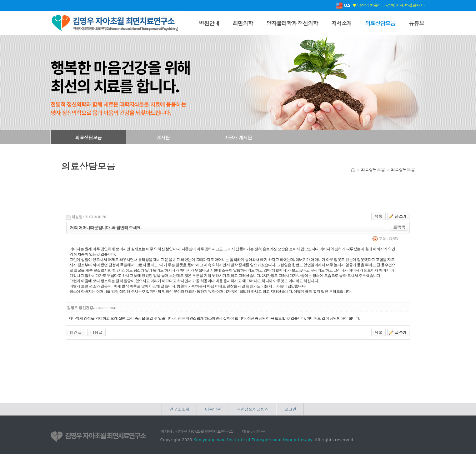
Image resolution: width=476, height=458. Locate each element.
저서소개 (341, 23)
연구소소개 (179, 409)
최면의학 (243, 23)
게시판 (163, 137)
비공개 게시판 (238, 137)
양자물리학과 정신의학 (292, 23)
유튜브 (416, 23)
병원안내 (209, 23)
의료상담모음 (380, 23)
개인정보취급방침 (253, 409)
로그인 (290, 409)
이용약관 (213, 409)
